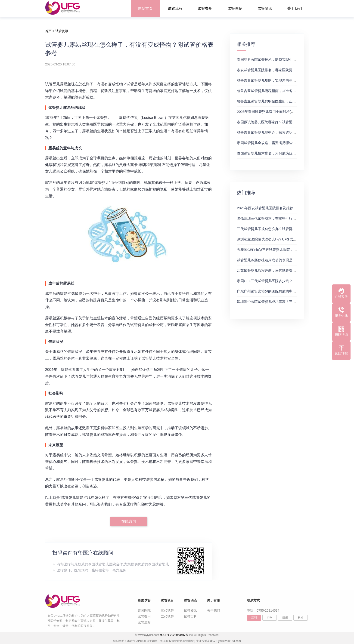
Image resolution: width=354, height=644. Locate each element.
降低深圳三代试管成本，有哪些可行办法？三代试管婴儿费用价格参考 (291, 218)
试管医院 (235, 8)
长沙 (301, 618)
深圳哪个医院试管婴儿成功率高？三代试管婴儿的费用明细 (282, 302)
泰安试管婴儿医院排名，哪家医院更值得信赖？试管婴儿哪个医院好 (289, 70)
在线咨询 (129, 521)
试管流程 (175, 8)
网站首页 (145, 8)
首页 (48, 31)
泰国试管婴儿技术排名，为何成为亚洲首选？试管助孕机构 (282, 153)
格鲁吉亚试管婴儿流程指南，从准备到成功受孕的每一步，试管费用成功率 (294, 91)
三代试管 (167, 610)
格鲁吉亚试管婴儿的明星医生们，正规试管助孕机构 (277, 101)
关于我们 (295, 8)
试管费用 (205, 8)
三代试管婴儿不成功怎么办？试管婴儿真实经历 (273, 229)
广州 (270, 618)
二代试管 (167, 616)
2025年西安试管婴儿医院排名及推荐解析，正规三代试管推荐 (284, 208)
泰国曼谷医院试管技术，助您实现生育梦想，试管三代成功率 (284, 60)
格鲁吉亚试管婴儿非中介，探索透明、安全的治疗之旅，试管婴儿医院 (291, 132)
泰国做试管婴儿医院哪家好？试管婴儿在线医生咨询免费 (280, 122)
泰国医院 (144, 610)
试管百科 (190, 616)
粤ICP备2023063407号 (174, 635)
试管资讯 (265, 8)
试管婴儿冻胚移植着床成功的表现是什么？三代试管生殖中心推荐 (287, 260)
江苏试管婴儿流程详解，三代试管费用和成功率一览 (277, 270)
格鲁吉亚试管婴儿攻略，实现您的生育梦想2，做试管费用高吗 (285, 80)
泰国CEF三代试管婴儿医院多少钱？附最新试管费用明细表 (282, 281)
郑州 (285, 618)
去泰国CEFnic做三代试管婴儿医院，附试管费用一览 (277, 250)
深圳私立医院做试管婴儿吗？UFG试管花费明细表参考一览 (282, 239)
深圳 (254, 618)
